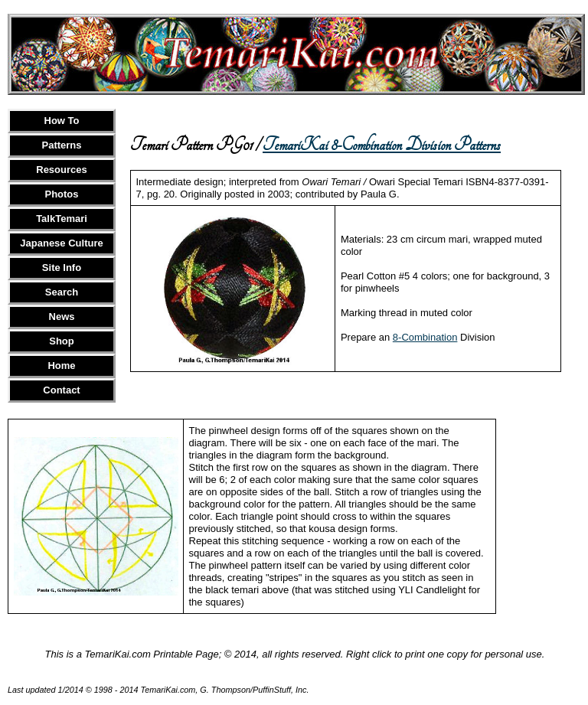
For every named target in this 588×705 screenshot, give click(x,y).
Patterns (61, 145)
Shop (62, 341)
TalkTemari (62, 219)
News (62, 317)
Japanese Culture (61, 243)
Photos (61, 194)
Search (62, 292)
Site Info (62, 268)
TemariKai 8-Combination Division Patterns (382, 145)
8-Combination (425, 337)
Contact (61, 390)
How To (62, 121)
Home (61, 366)
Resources (61, 170)
